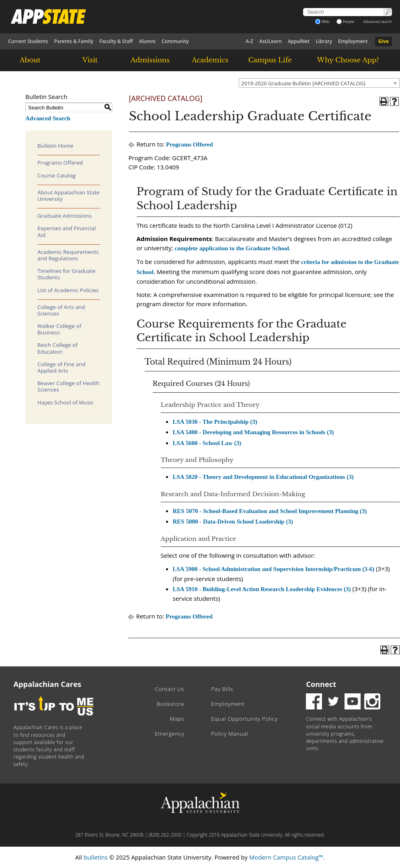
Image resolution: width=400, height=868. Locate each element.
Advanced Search (48, 118)
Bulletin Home (55, 146)
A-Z (249, 41)
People (346, 22)
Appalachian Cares (48, 684)
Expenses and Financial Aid (67, 231)
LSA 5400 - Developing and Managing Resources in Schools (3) (253, 432)
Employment (353, 41)
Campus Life (270, 60)
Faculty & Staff (116, 41)
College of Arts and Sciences (61, 310)
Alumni (147, 41)
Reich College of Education (57, 348)
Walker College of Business (59, 329)
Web (322, 22)
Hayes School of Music (66, 402)
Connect (321, 684)
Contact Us (169, 689)
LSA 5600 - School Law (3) (207, 443)
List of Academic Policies (68, 290)
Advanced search (378, 22)
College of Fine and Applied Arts (61, 367)
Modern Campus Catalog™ (286, 857)
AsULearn (271, 41)
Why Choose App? (348, 60)
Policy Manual (230, 734)
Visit (90, 60)
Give (384, 41)
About (30, 60)
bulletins (96, 857)
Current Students (28, 41)
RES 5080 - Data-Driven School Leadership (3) (233, 522)
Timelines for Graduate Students (67, 274)
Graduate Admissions (65, 216)
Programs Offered (60, 163)
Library (324, 41)
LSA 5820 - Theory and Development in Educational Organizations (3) (263, 477)
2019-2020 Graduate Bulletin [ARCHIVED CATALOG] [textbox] (303, 83)
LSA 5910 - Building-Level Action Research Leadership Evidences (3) (262, 589)
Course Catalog (56, 175)
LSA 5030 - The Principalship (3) (215, 422)
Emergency (169, 734)
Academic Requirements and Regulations (68, 255)
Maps (177, 719)
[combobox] (319, 83)
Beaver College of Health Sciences (68, 386)
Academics (210, 60)
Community (175, 41)
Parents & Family (74, 41)
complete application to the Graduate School (232, 248)
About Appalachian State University (69, 196)
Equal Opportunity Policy (244, 719)
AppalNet (299, 41)
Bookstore (170, 704)
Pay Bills (222, 689)
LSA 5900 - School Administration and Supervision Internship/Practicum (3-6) (274, 569)
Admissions (150, 60)
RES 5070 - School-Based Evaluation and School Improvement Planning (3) (270, 511)
